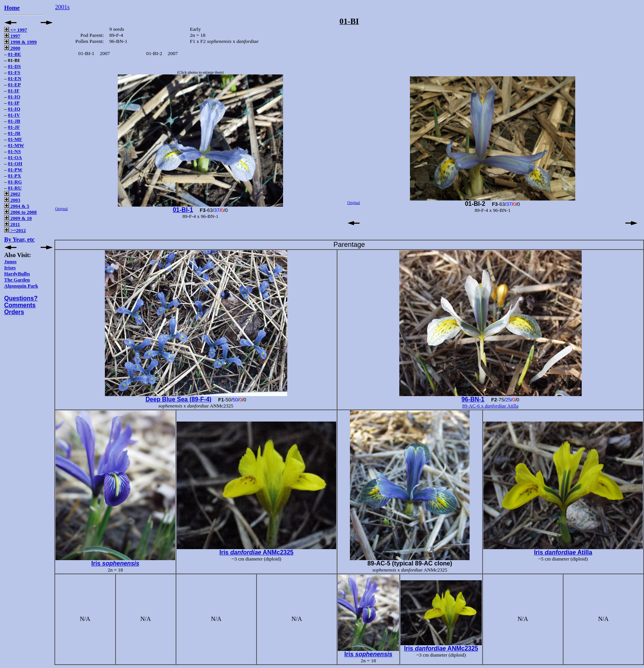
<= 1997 (16, 30)
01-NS (14, 151)
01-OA (15, 157)
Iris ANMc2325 (256, 552)
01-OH (15, 163)
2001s (62, 7)
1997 (12, 36)
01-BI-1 (183, 210)
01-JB (14, 121)
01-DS (14, 66)
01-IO (14, 97)
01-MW (16, 145)
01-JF (14, 127)
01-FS (14, 72)
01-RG (15, 182)
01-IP (14, 103)
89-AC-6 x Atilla (491, 406)
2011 (12, 224)
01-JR (14, 133)
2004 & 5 (17, 206)
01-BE (15, 54)
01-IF (14, 91)
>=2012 (15, 230)
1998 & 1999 (21, 42)
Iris (115, 563)
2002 (12, 194)
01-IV (14, 115)
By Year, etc (19, 239)
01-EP (14, 84)
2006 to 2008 (21, 212)
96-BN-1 (473, 399)
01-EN (15, 78)
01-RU (15, 188)
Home (12, 8)
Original (61, 209)
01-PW (15, 170)
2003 (12, 200)
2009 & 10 (18, 218)
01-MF (15, 139)
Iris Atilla (563, 552)
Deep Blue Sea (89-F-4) (178, 399)
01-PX (15, 176)
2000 (12, 48)
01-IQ (14, 109)
